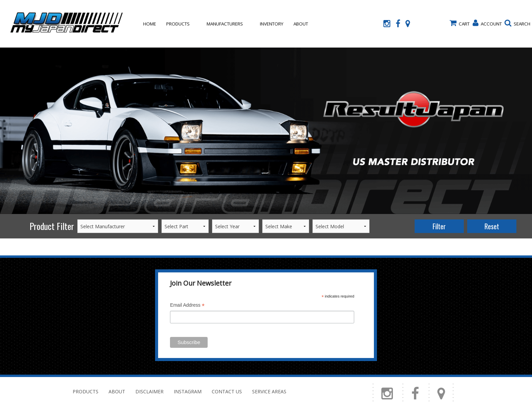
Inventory (272, 24)
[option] (266, 131)
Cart (460, 23)
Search (517, 23)
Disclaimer (149, 391)
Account (487, 23)
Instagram (188, 391)
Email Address (187, 306)
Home (150, 24)
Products (178, 24)
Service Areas (269, 391)
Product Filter (52, 226)
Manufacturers (225, 24)
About (301, 24)
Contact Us (157, 71)
